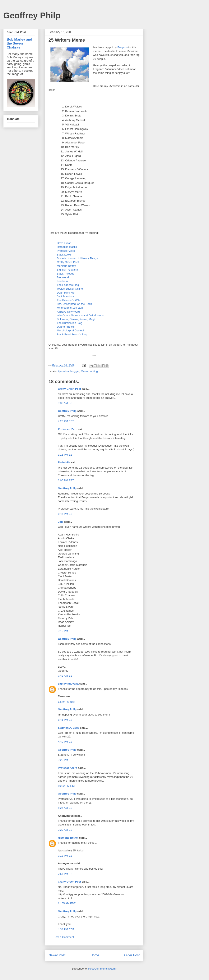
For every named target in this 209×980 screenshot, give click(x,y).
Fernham (62, 281)
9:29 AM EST (66, 830)
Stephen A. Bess (69, 728)
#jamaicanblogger (69, 371)
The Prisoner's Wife (69, 300)
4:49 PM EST (66, 742)
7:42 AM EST (66, 676)
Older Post (132, 955)
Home (95, 955)
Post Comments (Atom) (102, 969)
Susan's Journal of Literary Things (77, 258)
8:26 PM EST (66, 760)
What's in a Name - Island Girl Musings (80, 315)
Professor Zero (66, 251)
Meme (85, 371)
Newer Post (57, 955)
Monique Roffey (66, 266)
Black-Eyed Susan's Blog (72, 334)
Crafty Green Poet (68, 262)
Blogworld (63, 277)
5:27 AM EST (66, 808)
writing (94, 371)
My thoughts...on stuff (70, 308)
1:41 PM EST (66, 720)
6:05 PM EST (66, 480)
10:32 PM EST (67, 786)
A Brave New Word (68, 312)
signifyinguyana (68, 684)
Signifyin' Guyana (67, 270)
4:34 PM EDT (66, 929)
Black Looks (64, 255)
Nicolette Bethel (68, 838)
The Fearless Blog (68, 285)
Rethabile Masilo (67, 247)
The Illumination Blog (69, 323)
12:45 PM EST (67, 702)
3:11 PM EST (66, 455)
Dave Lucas (64, 243)
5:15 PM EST (66, 631)
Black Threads (66, 274)
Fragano (122, 47)
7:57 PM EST (66, 874)
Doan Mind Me (66, 293)
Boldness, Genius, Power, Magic (76, 319)
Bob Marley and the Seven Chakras (19, 43)
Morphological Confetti (70, 330)
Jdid (61, 522)
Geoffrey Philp (32, 15)
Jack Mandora (65, 296)
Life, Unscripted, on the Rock (74, 304)
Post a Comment (64, 937)
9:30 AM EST (66, 403)
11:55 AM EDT (67, 903)
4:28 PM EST (66, 421)
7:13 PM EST (66, 856)
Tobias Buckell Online (70, 289)
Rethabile (64, 462)
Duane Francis (66, 327)
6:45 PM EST (66, 514)
